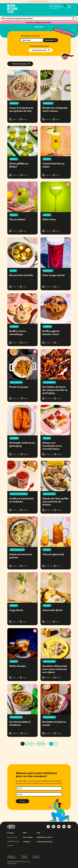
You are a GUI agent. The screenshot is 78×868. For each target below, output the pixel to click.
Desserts (47, 438)
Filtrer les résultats (20, 64)
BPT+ (25, 832)
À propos (11, 832)
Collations (14, 326)
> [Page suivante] (51, 743)
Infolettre (27, 841)
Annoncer (10, 845)
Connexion (55, 7)
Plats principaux (16, 382)
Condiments (48, 270)
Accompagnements (17, 549)
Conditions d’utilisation (36, 856)
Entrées (13, 270)
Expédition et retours (45, 836)
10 (38, 743)
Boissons (14, 159)
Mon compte (28, 836)
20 (43, 743)
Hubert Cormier (12, 836)
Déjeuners (14, 103)
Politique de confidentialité (12, 856)
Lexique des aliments (45, 841)
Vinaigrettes (48, 103)
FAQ (38, 832)
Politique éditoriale (25, 856)
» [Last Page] (55, 743)
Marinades (14, 438)
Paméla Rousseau (13, 840)
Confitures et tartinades (19, 493)
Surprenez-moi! (39, 50)
